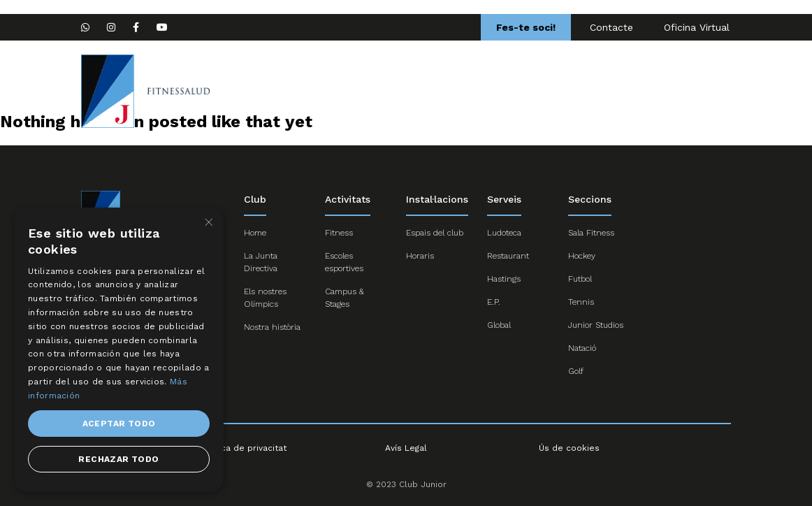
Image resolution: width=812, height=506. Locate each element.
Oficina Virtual (697, 27)
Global (499, 325)
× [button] (208, 223)
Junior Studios (596, 325)
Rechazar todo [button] (118, 459)
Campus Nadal (697, 91)
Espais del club (435, 233)
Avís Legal (406, 448)
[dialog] (119, 350)
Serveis (618, 91)
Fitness (339, 233)
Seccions (366, 91)
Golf (576, 371)
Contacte (611, 27)
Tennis (581, 302)
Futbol (580, 279)
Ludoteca (504, 233)
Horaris (420, 256)
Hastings (504, 279)
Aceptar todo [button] (119, 424)
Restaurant (508, 256)
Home (304, 91)
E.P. (494, 302)
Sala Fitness (591, 233)
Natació (582, 348)
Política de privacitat (243, 448)
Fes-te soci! (526, 27)
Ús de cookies (569, 448)
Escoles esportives (459, 91)
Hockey (582, 256)
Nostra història (272, 327)
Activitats (552, 91)
